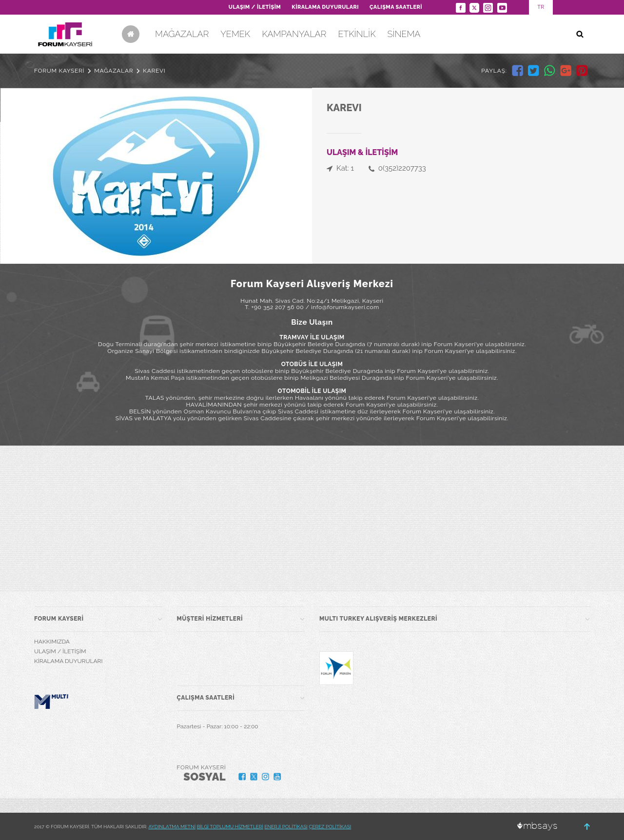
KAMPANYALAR (294, 34)
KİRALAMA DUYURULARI (325, 7)
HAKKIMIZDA (52, 642)
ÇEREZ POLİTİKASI (330, 827)
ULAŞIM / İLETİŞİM (255, 7)
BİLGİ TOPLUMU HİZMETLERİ (230, 827)
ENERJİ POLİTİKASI (286, 827)
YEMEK (235, 34)
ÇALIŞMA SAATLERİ (396, 7)
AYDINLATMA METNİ (172, 827)
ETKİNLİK (357, 34)
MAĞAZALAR (182, 34)
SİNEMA (404, 34)
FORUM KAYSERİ (59, 71)
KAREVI (154, 71)
